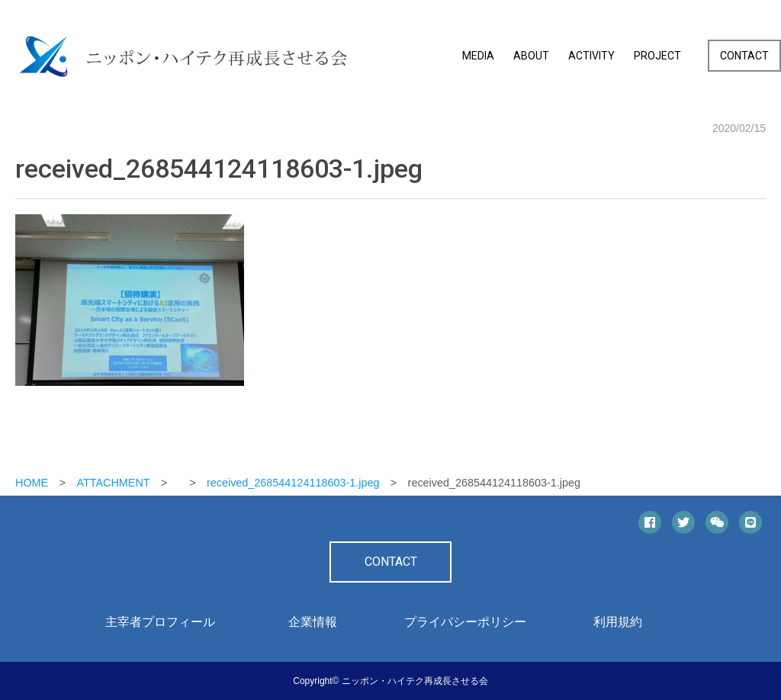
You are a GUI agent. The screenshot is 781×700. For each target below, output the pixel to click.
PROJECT (657, 56)
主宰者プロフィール (160, 622)
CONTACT (744, 56)
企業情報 (313, 622)
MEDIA (478, 56)
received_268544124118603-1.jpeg (293, 483)
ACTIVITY (591, 56)
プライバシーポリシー (465, 622)
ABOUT (531, 56)
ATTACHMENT (113, 483)
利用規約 (618, 622)
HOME (32, 483)
